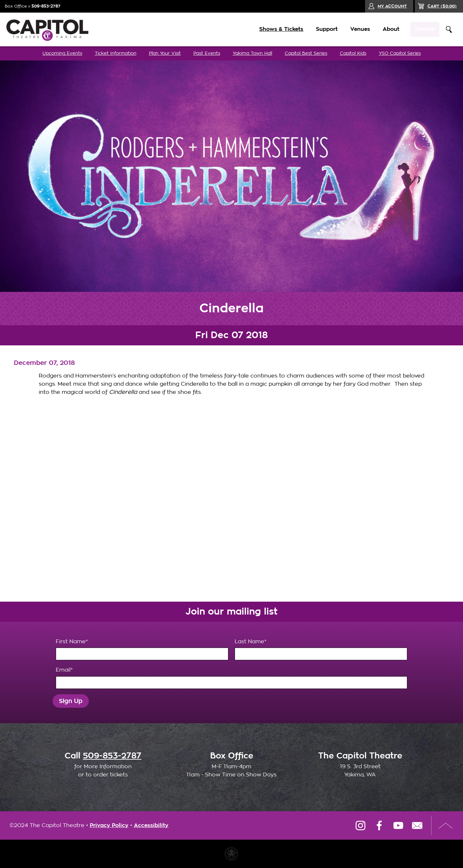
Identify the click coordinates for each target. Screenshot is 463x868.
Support (323, 29)
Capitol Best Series (306, 53)
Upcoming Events (62, 53)
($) (442, 6)
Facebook (379, 825)
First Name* (142, 650)
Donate (423, 29)
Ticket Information (116, 53)
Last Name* (321, 650)
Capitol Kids (353, 53)
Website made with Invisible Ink (231, 854)
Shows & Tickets (278, 29)
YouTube (398, 825)
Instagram (360, 825)
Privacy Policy (109, 825)
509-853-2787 (46, 6)
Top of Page (446, 825)
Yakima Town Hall (252, 53)
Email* (231, 678)
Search (449, 30)
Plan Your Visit (165, 53)
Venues (357, 29)
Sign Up (71, 701)
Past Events (207, 53)
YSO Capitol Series (400, 53)
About (388, 29)
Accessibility (151, 825)
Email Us (417, 825)
